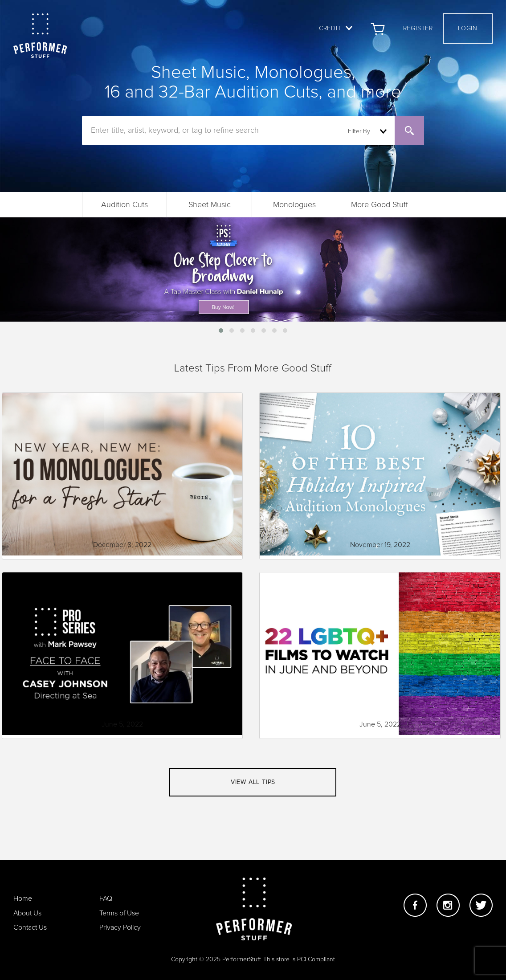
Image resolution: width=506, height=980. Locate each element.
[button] (221, 331)
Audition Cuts (124, 205)
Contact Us (30, 927)
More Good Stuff (379, 205)
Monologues (294, 205)
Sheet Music (210, 205)
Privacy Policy (120, 927)
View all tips (253, 782)
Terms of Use (119, 913)
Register (418, 29)
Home (23, 898)
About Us (27, 913)
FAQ (106, 898)
